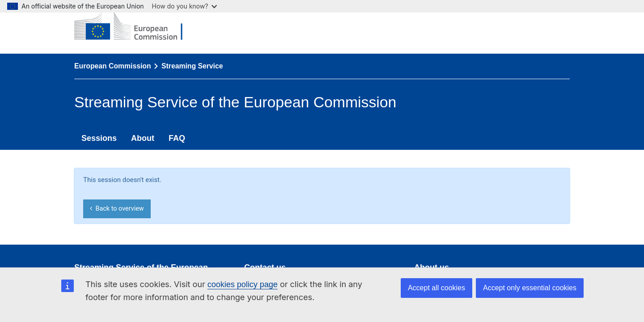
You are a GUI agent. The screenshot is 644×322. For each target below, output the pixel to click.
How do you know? (185, 6)
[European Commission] (135, 27)
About (143, 138)
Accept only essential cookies (530, 288)
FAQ (177, 138)
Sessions (99, 138)
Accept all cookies (436, 288)
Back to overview (117, 209)
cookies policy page (243, 284)
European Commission (113, 66)
